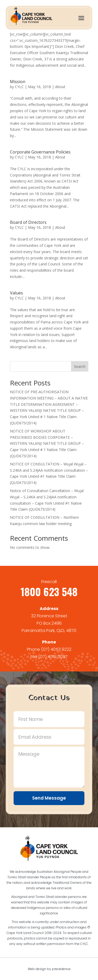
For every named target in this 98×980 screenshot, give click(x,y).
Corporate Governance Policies (40, 152)
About (60, 87)
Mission (18, 82)
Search (80, 366)
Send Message (49, 798)
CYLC (19, 87)
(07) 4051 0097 (53, 657)
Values (16, 293)
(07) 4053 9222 (56, 649)
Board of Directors (28, 222)
